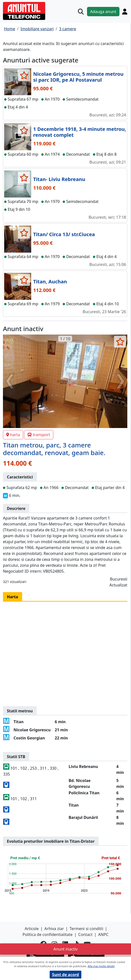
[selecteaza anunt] (24, 75)
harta (13, 435)
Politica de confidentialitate (47, 934)
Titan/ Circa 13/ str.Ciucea (64, 234)
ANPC (103, 934)
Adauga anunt (103, 12)
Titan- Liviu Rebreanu (59, 179)
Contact (85, 934)
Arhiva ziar (54, 929)
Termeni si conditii (86, 929)
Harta (13, 597)
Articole (32, 929)
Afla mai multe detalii (101, 966)
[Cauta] (81, 12)
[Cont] (125, 11)
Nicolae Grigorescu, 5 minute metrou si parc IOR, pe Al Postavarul (78, 77)
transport (39, 435)
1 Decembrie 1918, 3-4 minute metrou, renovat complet (80, 132)
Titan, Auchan (50, 282)
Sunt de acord (65, 975)
